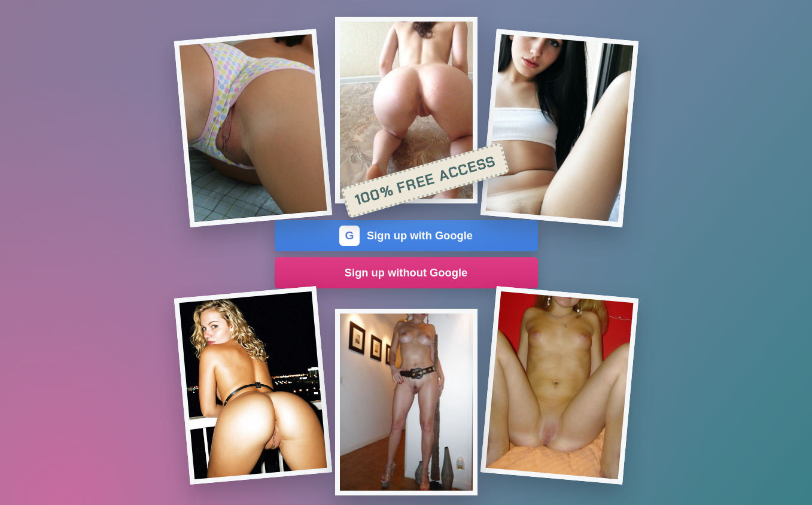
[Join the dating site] (253, 128)
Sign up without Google (406, 273)
